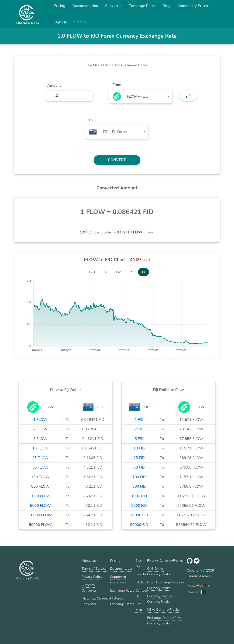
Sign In (80, 22)
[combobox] (141, 96)
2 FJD (139, 429)
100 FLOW (40, 477)
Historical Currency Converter (96, 601)
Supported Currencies (118, 579)
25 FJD (139, 458)
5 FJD (139, 439)
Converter (113, 6)
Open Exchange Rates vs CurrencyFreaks (166, 585)
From (117, 85)
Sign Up (61, 22)
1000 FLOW (40, 496)
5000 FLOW (40, 506)
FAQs (139, 582)
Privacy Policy (92, 577)
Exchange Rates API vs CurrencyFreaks (164, 620)
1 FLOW (40, 420)
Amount (54, 86)
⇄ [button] (188, 96)
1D (105, 272)
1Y (143, 272)
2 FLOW (40, 429)
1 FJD (139, 420)
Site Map (139, 607)
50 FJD (139, 467)
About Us (89, 561)
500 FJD (139, 486)
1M (131, 272)
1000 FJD (139, 496)
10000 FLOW (40, 515)
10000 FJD (139, 515)
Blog (167, 6)
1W (118, 272)
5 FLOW (40, 439)
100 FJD (139, 477)
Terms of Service (94, 569)
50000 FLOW (40, 525)
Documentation (85, 6)
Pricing (60, 6)
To (91, 120)
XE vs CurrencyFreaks (163, 610)
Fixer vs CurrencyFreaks (165, 561)
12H (92, 272)
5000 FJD (139, 506)
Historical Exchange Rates (122, 601)
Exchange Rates (142, 6)
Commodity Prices (193, 6)
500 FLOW (40, 486)
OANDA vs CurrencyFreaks (159, 571)
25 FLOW (40, 458)
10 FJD (139, 448)
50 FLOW (40, 467)
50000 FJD (139, 525)
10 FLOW (40, 448)
